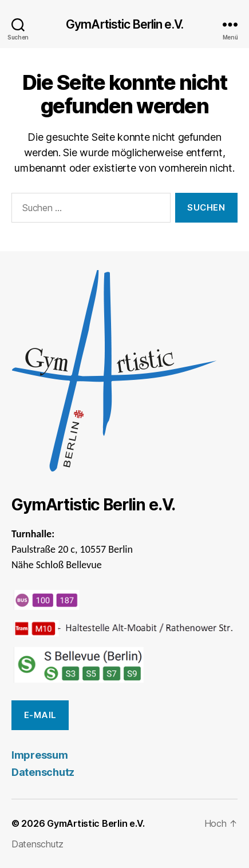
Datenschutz (43, 772)
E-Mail (40, 715)
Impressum (40, 755)
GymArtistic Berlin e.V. (125, 24)
